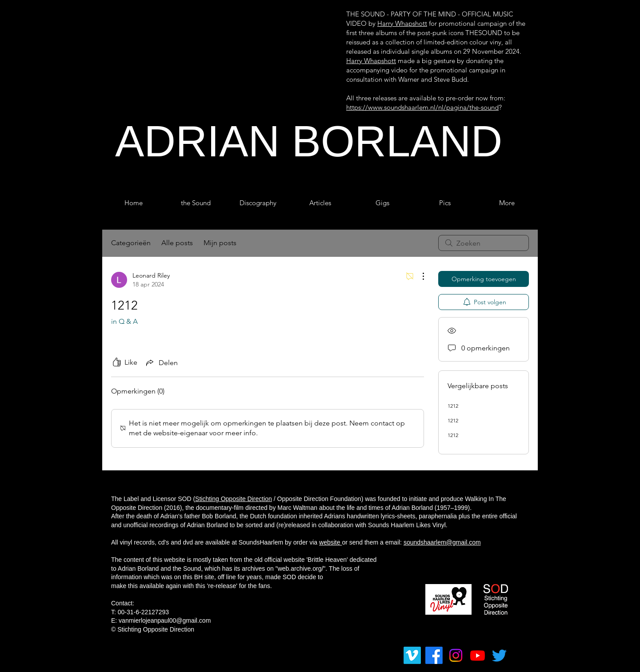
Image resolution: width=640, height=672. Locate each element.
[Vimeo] (412, 655)
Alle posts (177, 243)
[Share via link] (161, 362)
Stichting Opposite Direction (234, 499)
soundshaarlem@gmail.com (442, 542)
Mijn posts (220, 243)
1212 (453, 406)
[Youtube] (478, 655)
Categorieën (131, 243)
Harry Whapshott (402, 23)
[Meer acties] (419, 276)
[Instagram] (456, 655)
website (330, 542)
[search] (484, 243)
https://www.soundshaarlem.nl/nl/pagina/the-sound (422, 107)
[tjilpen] (499, 655)
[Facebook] (434, 655)
